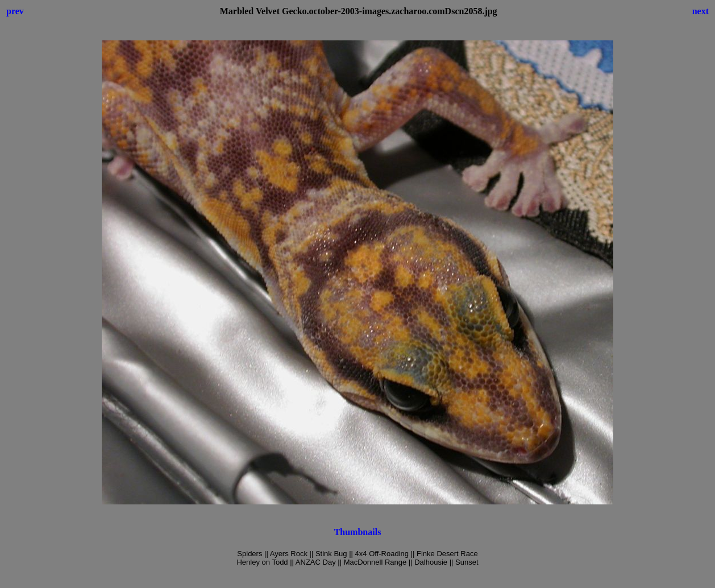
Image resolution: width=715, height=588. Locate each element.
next (701, 11)
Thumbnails (358, 532)
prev (15, 11)
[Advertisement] (357, 579)
